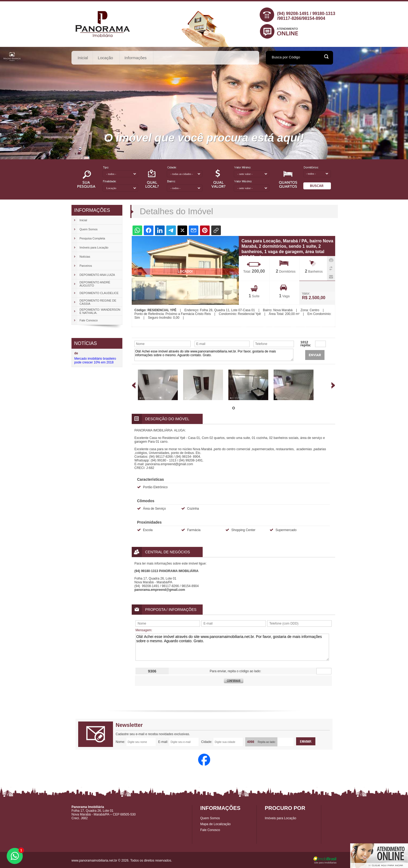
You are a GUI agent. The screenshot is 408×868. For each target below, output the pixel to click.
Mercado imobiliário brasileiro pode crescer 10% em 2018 (95, 360)
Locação (105, 58)
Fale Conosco (210, 830)
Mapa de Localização (215, 824)
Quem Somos (210, 818)
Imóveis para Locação (280, 818)
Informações (136, 58)
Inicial (83, 58)
